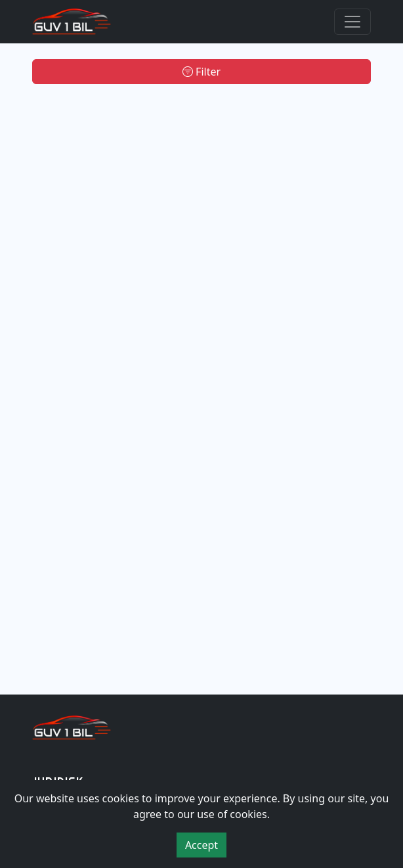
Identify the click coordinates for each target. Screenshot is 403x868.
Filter (201, 72)
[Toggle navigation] (352, 22)
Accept (201, 845)
